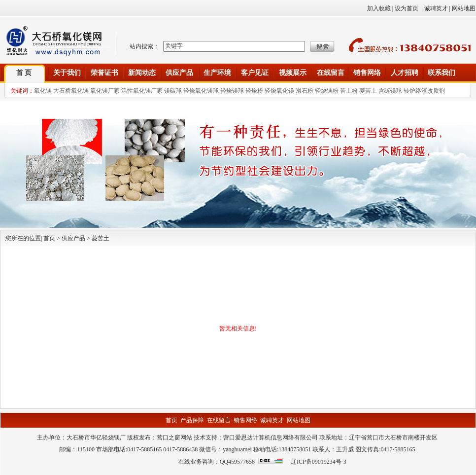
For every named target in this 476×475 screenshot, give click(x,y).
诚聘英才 (436, 8)
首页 (171, 420)
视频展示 (293, 73)
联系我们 (442, 73)
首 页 (24, 73)
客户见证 (255, 73)
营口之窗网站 (174, 438)
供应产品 (179, 73)
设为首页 (407, 8)
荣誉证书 (104, 73)
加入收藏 (379, 8)
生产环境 (217, 73)
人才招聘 (405, 73)
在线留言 (331, 73)
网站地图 (464, 8)
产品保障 (192, 420)
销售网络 (367, 73)
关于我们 (67, 73)
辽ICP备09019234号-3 (319, 462)
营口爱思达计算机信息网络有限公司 (271, 438)
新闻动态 (142, 73)
